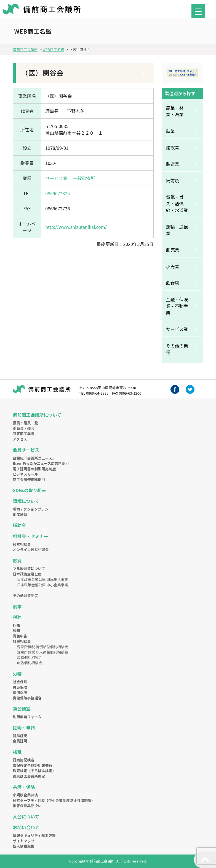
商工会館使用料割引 (29, 480)
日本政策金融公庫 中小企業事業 (43, 585)
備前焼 (173, 180)
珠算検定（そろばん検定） (34, 771)
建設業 (173, 147)
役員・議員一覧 (26, 423)
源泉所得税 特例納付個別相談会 (43, 647)
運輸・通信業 (177, 230)
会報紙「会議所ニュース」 (34, 458)
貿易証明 (20, 736)
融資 (17, 560)
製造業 (173, 164)
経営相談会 (22, 544)
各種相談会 (22, 641)
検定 (17, 752)
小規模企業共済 (26, 795)
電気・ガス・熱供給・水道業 (177, 204)
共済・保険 (24, 787)
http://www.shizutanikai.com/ (76, 227)
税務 (17, 617)
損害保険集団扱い (27, 806)
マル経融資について (29, 569)
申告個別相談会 (30, 663)
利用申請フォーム (27, 717)
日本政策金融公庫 (27, 574)
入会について (26, 817)
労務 (17, 674)
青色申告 (20, 636)
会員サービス (26, 450)
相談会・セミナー (31, 536)
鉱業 (170, 131)
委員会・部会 (24, 428)
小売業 (173, 266)
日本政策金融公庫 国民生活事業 (43, 579)
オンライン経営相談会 (31, 550)
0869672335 (58, 193)
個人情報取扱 (24, 846)
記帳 (17, 625)
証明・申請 (24, 728)
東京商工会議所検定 (29, 776)
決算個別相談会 (30, 657)
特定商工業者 (24, 434)
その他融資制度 (26, 596)
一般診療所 (84, 178)
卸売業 (173, 250)
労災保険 (20, 687)
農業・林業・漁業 (175, 111)
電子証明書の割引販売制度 (34, 469)
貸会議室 (22, 709)
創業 (17, 606)
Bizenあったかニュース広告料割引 (41, 463)
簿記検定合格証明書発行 (33, 765)
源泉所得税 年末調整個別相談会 (43, 652)
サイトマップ (24, 841)
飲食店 (173, 283)
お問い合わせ (26, 827)
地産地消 (20, 515)
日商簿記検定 (24, 760)
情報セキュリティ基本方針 (34, 835)
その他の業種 (177, 349)
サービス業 (56, 178)
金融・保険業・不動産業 (177, 306)
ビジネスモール (26, 474)
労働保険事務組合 (27, 698)
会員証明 (20, 741)
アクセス (20, 439)
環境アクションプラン (31, 509)
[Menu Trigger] (198, 11)
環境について (26, 501)
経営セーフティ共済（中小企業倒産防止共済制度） (54, 800)
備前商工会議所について (37, 415)
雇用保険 (20, 692)
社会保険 (20, 682)
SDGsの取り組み (30, 490)
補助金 (20, 525)
